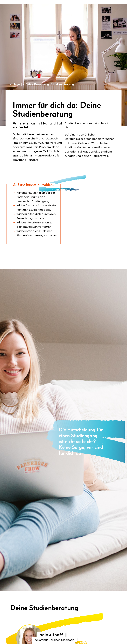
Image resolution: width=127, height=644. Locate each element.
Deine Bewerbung (38, 84)
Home (17, 84)
